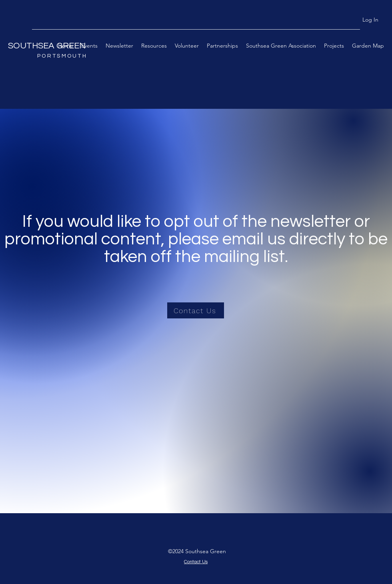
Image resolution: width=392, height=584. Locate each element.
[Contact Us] (196, 310)
